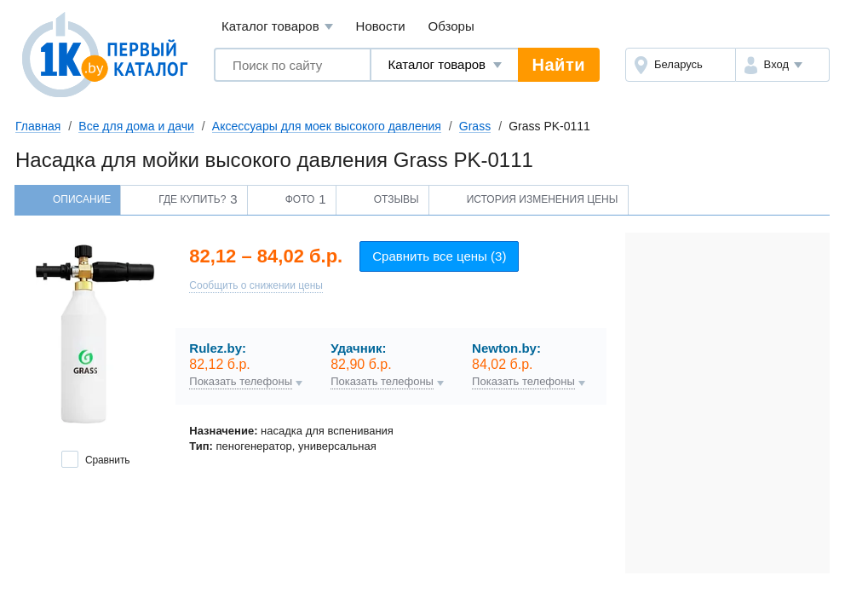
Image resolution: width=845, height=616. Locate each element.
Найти (559, 65)
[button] (782, 65)
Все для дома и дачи (136, 126)
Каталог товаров (277, 27)
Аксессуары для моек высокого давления (327, 126)
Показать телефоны (241, 382)
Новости (381, 26)
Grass (475, 126)
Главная (38, 126)
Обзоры (451, 26)
